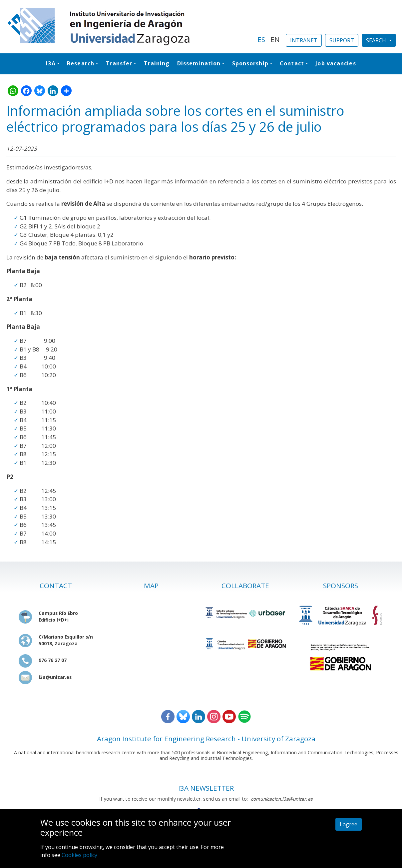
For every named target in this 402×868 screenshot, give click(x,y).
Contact (292, 63)
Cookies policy (79, 855)
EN (275, 39)
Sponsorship (250, 63)
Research (81, 63)
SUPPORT (342, 40)
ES (261, 39)
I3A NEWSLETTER (206, 788)
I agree (349, 824)
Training (157, 63)
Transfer (119, 63)
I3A (51, 63)
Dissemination (199, 63)
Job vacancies (336, 63)
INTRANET (304, 40)
